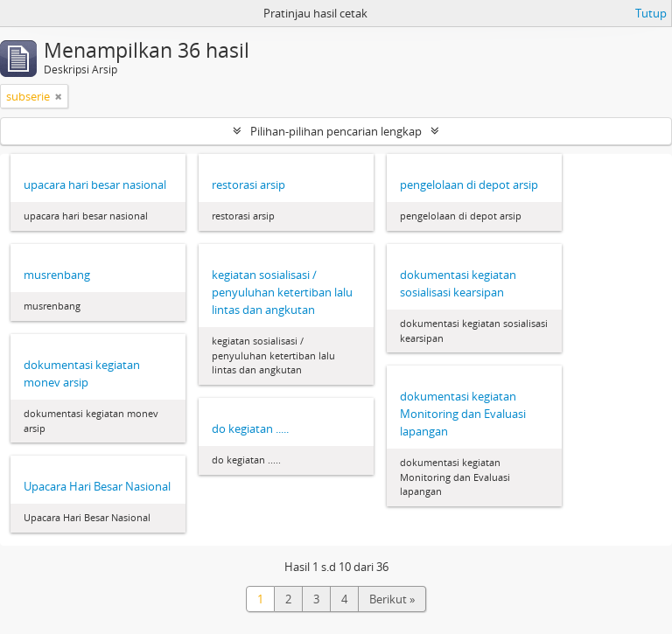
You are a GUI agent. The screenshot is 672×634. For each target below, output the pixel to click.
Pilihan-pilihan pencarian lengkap (336, 131)
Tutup (651, 13)
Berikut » (392, 599)
